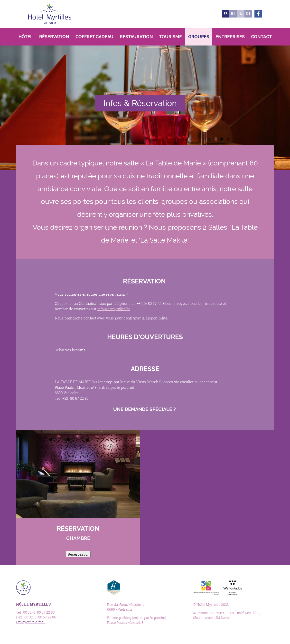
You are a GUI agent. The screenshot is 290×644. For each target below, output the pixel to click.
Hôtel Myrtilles (50, 14)
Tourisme (171, 37)
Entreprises (230, 37)
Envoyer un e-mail (31, 622)
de (248, 14)
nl (241, 14)
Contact (261, 37)
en (233, 14)
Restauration (136, 37)
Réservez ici (78, 554)
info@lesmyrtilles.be (115, 309)
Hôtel (26, 37)
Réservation (54, 37)
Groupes (199, 37)
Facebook (258, 14)
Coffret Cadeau (94, 37)
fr (226, 14)
